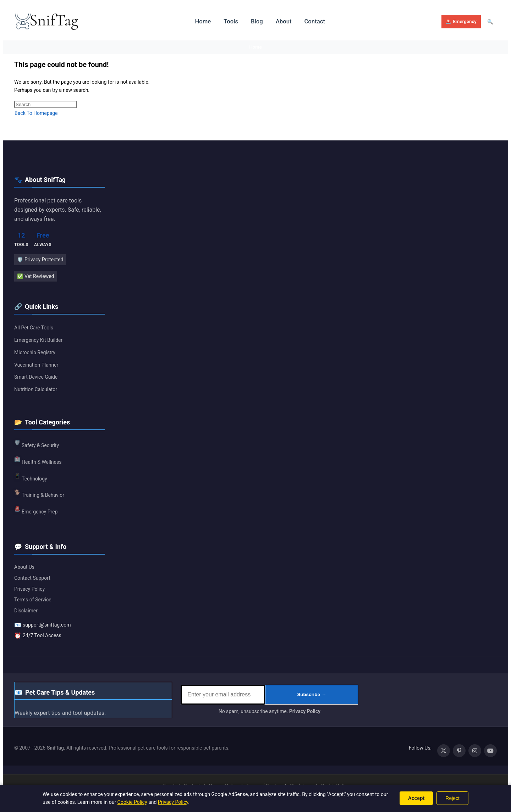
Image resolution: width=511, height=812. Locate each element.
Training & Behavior (39, 494)
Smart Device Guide (36, 378)
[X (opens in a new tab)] (444, 751)
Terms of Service (33, 600)
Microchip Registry (35, 353)
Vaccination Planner (36, 365)
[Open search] (490, 22)
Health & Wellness (38, 460)
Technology (31, 477)
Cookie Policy (132, 802)
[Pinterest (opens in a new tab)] (459, 751)
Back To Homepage (36, 113)
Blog (254, 21)
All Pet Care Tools (34, 328)
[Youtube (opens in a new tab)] (490, 751)
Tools (229, 21)
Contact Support (32, 578)
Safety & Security (37, 444)
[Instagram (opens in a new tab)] (475, 751)
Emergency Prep (36, 510)
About (281, 21)
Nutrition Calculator (36, 390)
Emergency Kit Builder (38, 340)
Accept (416, 798)
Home (202, 21)
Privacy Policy (29, 589)
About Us (24, 567)
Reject (452, 798)
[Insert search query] (46, 105)
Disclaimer (26, 611)
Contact (311, 21)
